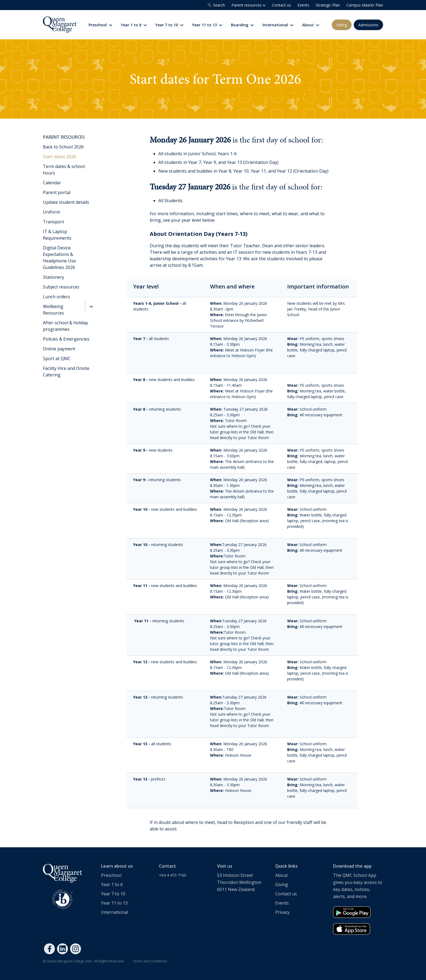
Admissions (368, 25)
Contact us (281, 5)
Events (303, 5)
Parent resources (248, 5)
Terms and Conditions (150, 961)
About (311, 25)
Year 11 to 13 (207, 25)
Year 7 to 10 (169, 25)
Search (216, 5)
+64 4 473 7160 (173, 875)
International (278, 25)
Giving (342, 25)
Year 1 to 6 (134, 25)
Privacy (282, 912)
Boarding (242, 25)
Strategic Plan (328, 5)
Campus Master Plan (365, 5)
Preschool (111, 875)
